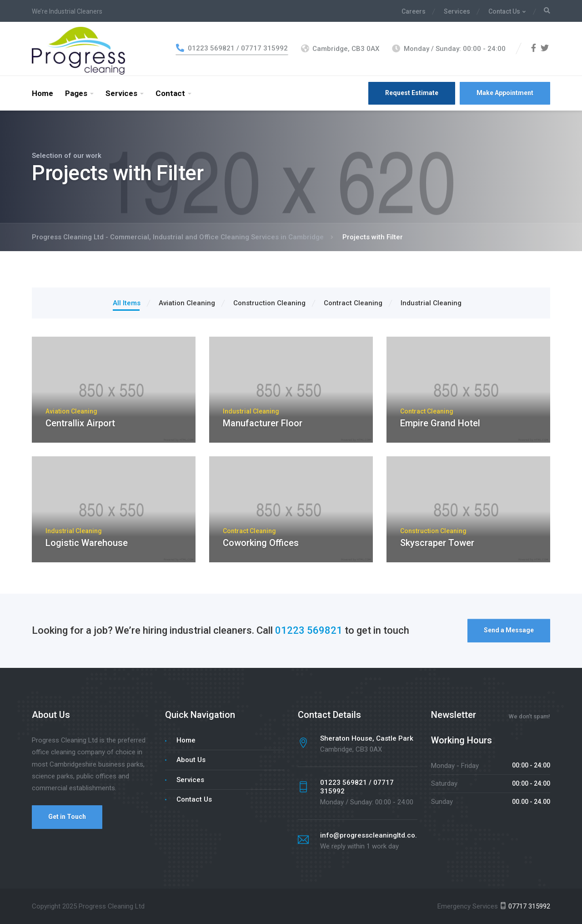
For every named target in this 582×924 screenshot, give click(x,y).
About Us (191, 760)
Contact (170, 93)
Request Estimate (412, 93)
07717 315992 (525, 906)
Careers (414, 11)
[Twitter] (545, 49)
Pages (76, 93)
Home (43, 93)
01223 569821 (309, 632)
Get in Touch (67, 817)
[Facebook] (534, 49)
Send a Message (509, 632)
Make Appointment (505, 93)
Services (457, 11)
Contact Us (504, 11)
